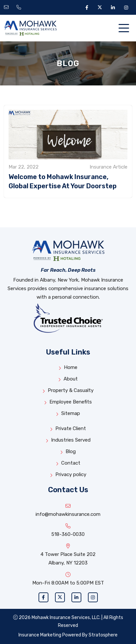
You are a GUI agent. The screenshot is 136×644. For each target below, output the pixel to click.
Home (68, 368)
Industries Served (68, 440)
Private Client (68, 429)
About (68, 379)
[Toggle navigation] (125, 28)
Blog (68, 452)
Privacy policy (68, 475)
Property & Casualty (68, 391)
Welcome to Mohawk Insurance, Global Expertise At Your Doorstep (63, 181)
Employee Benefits (68, 402)
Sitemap (68, 414)
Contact (68, 463)
